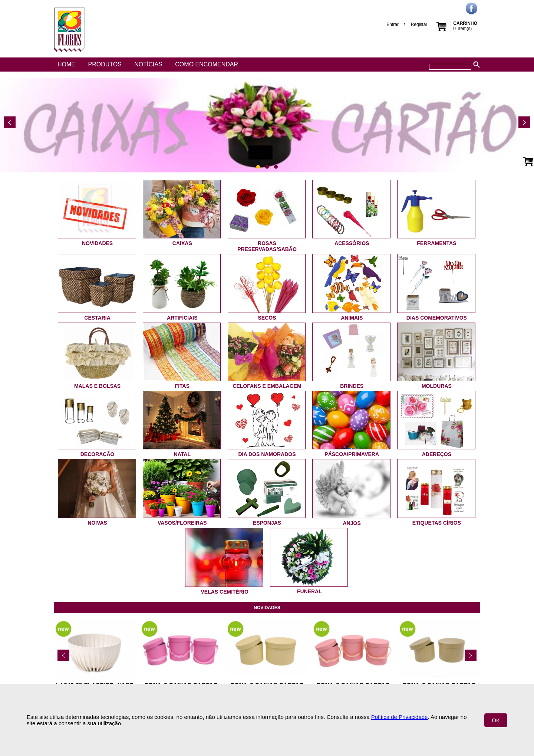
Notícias (148, 64)
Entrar (393, 24)
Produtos (105, 64)
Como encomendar (207, 64)
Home (66, 64)
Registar (419, 24)
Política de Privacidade (400, 717)
